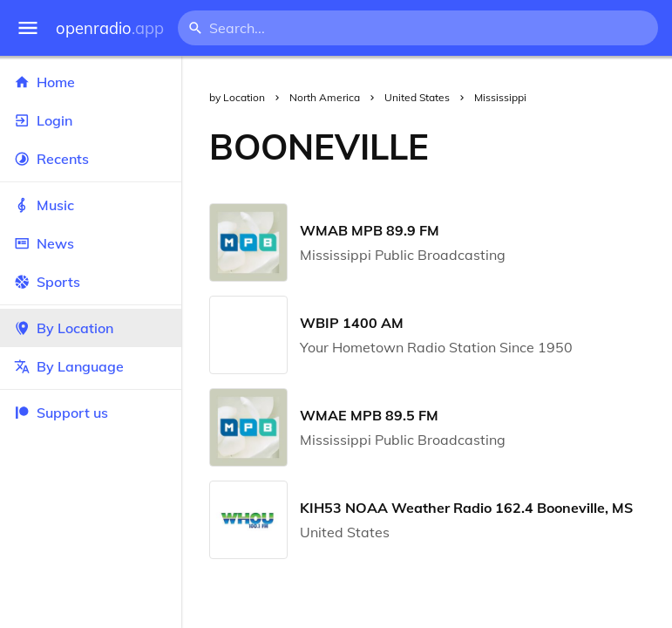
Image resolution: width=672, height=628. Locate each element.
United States (417, 97)
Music (91, 205)
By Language (91, 366)
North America (325, 97)
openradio (110, 28)
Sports (91, 282)
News (91, 243)
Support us (61, 413)
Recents (91, 159)
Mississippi (500, 97)
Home (91, 82)
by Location (237, 97)
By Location (91, 328)
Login (91, 120)
